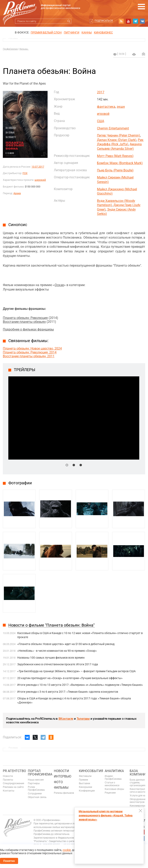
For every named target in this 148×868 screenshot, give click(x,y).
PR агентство (14, 771)
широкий (40, 180)
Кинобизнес (103, 32)
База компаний (139, 773)
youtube (128, 21)
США (101, 121)
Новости (8, 776)
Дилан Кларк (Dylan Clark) (117, 140)
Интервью (63, 776)
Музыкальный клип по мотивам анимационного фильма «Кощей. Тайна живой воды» (106, 815)
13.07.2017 (38, 167)
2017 (101, 92)
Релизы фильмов (64, 793)
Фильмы (61, 788)
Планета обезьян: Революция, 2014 (30, 352)
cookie (67, 850)
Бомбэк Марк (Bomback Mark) (120, 163)
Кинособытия (91, 771)
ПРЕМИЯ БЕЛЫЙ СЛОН (46, 32)
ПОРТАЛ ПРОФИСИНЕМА (40, 773)
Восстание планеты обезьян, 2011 (29, 356)
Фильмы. (24, 49)
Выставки (84, 783)
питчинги (72, 32)
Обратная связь (37, 797)
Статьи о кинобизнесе (112, 784)
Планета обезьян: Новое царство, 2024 (32, 348)
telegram (135, 21)
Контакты (9, 791)
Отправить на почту (144, 54)
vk (143, 21)
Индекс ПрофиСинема (113, 778)
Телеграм (83, 719)
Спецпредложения (14, 783)
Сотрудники (35, 794)
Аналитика (114, 771)
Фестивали (85, 776)
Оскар (59, 285)
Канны (87, 32)
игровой (103, 114)
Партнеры (34, 783)
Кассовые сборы (114, 789)
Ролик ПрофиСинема (36, 788)
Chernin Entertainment (113, 128)
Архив (17, 193)
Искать (69, 21)
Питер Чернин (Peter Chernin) (119, 135)
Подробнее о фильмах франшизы (28, 329)
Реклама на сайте (13, 787)
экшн (121, 107)
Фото (58, 782)
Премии (83, 780)
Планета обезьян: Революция (25, 318)
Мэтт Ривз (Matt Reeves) (115, 156)
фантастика (106, 107)
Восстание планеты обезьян (24, 322)
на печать (134, 54)
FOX (25, 173)
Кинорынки (85, 787)
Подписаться (104, 21)
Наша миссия (36, 780)
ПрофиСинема (10, 49)
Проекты (8, 780)
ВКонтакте (66, 719)
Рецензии (110, 793)
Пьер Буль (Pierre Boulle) (115, 170)
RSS (121, 21)
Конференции (87, 791)
